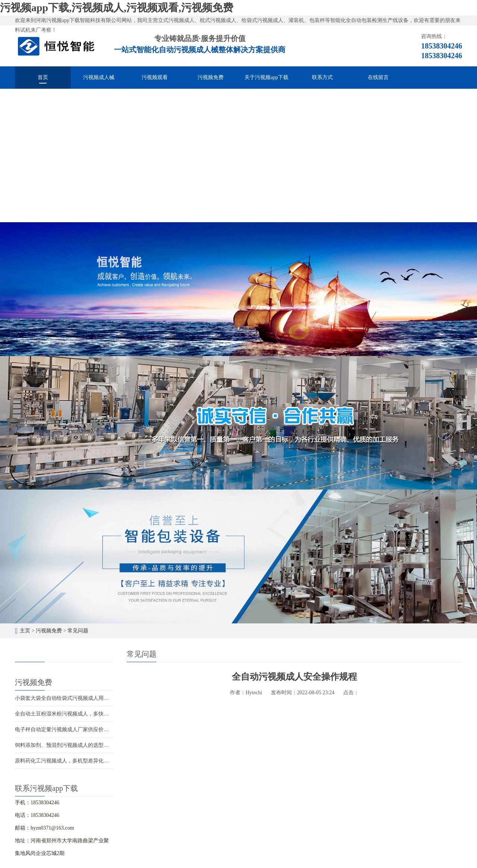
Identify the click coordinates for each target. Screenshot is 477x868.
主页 (25, 631)
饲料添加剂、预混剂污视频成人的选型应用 (64, 745)
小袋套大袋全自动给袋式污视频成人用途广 (64, 698)
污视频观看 (155, 77)
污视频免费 (211, 77)
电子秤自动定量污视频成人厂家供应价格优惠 (67, 729)
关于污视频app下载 (266, 77)
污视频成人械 (99, 77)
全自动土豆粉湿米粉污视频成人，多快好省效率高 (72, 714)
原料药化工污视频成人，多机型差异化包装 (64, 761)
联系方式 (322, 77)
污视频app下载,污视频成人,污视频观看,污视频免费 (117, 8)
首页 (43, 77)
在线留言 (378, 77)
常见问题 (78, 631)
